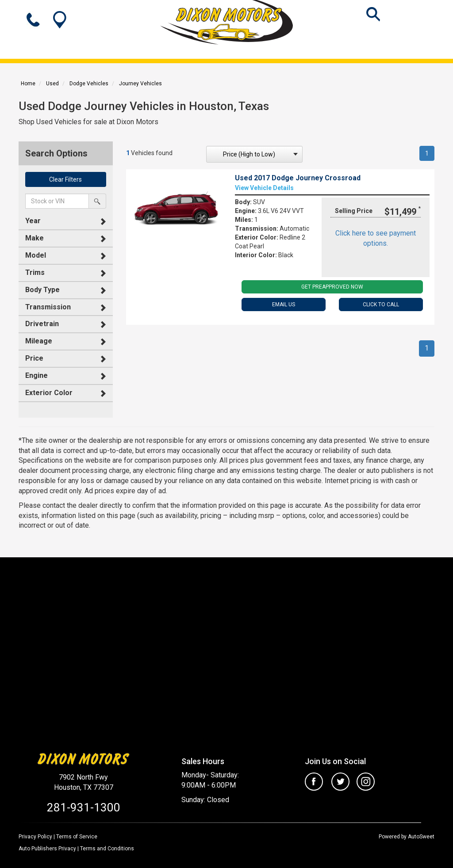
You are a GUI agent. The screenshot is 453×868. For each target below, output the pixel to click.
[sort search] (254, 154)
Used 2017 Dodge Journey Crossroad (298, 178)
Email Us (284, 305)
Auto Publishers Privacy (47, 849)
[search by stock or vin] (97, 201)
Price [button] (34, 358)
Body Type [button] (42, 290)
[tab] (66, 221)
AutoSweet (421, 837)
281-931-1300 (84, 807)
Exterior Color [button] (49, 393)
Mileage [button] (39, 341)
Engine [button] (36, 375)
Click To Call (381, 305)
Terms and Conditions (107, 849)
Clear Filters (65, 179)
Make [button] (35, 238)
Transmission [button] (48, 307)
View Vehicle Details (264, 188)
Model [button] (36, 255)
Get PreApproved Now (332, 287)
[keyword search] (57, 201)
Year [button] (33, 221)
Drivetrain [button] (42, 324)
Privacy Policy (35, 837)
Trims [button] (35, 272)
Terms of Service (77, 837)
